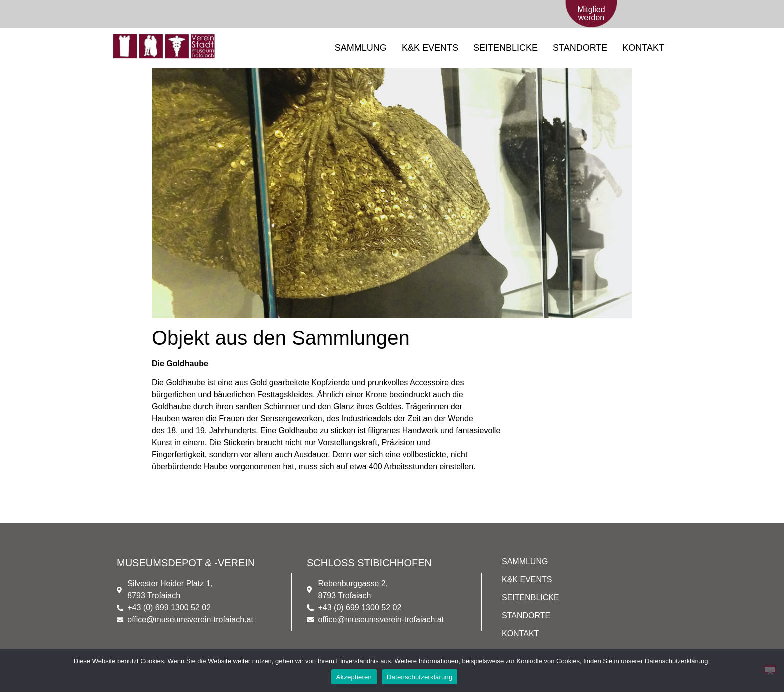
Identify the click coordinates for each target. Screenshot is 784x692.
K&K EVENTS (430, 48)
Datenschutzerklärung (420, 677)
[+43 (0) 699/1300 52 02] (148, 14)
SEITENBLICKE (506, 48)
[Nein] (770, 669)
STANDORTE (580, 48)
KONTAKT (643, 48)
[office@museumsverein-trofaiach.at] (285, 14)
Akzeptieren (354, 677)
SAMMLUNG (361, 48)
